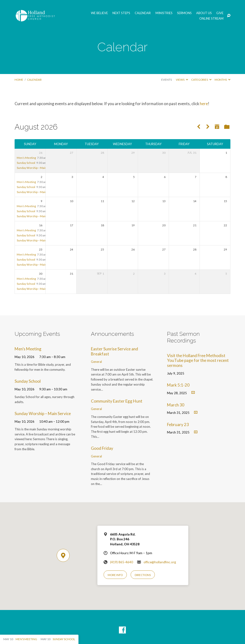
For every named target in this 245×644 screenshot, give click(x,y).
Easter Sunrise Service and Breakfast (114, 351)
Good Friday (102, 448)
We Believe (99, 13)
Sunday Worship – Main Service (37, 168)
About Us (204, 13)
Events (167, 80)
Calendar (143, 13)
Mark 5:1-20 (178, 385)
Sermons (184, 13)
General (96, 362)
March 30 (176, 405)
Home (19, 80)
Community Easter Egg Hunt (117, 401)
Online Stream (211, 19)
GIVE (220, 13)
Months (223, 80)
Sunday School (26, 163)
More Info (115, 575)
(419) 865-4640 (122, 562)
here (204, 104)
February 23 (178, 425)
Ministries (164, 13)
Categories (201, 80)
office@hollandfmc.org (160, 562)
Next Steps (121, 13)
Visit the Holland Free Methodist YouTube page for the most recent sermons (198, 360)
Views (182, 80)
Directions (143, 575)
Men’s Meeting (26, 158)
